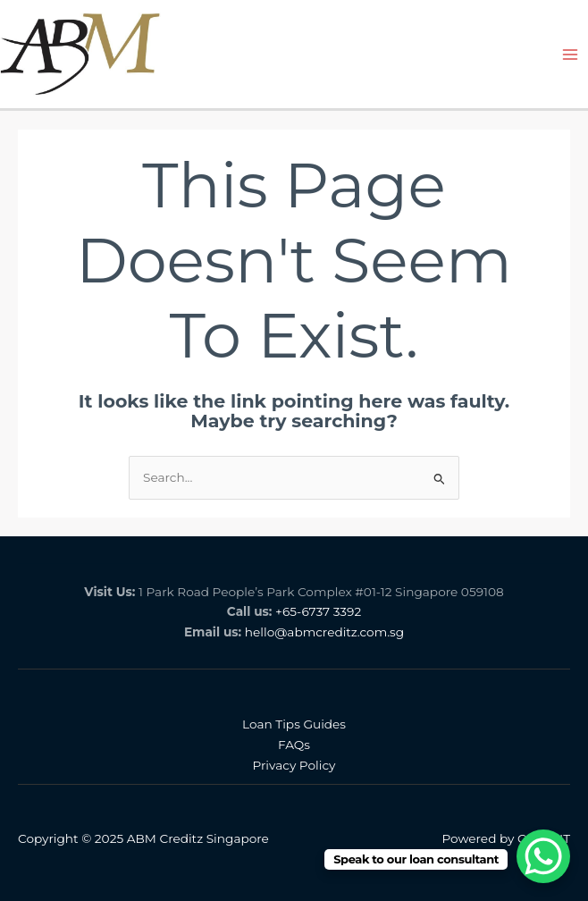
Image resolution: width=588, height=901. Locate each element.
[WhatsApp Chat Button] (543, 856)
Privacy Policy (294, 765)
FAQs (294, 745)
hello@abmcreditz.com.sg (324, 632)
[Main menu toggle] (571, 54)
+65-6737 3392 (318, 611)
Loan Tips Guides (294, 724)
